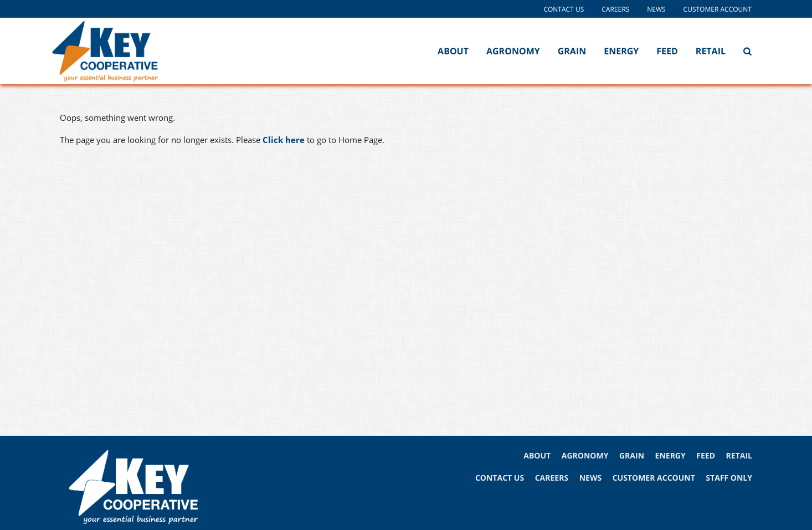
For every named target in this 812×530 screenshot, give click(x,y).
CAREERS (552, 478)
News (656, 9)
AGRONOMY (585, 456)
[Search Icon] (747, 51)
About (453, 51)
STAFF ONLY (729, 478)
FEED (706, 456)
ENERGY (670, 456)
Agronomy (513, 51)
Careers (615, 9)
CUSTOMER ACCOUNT (654, 478)
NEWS (590, 478)
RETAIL (739, 456)
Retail (711, 51)
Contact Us (564, 9)
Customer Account (718, 9)
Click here (284, 140)
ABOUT (537, 456)
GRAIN (632, 456)
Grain (572, 51)
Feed (667, 51)
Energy (621, 51)
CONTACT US (500, 478)
